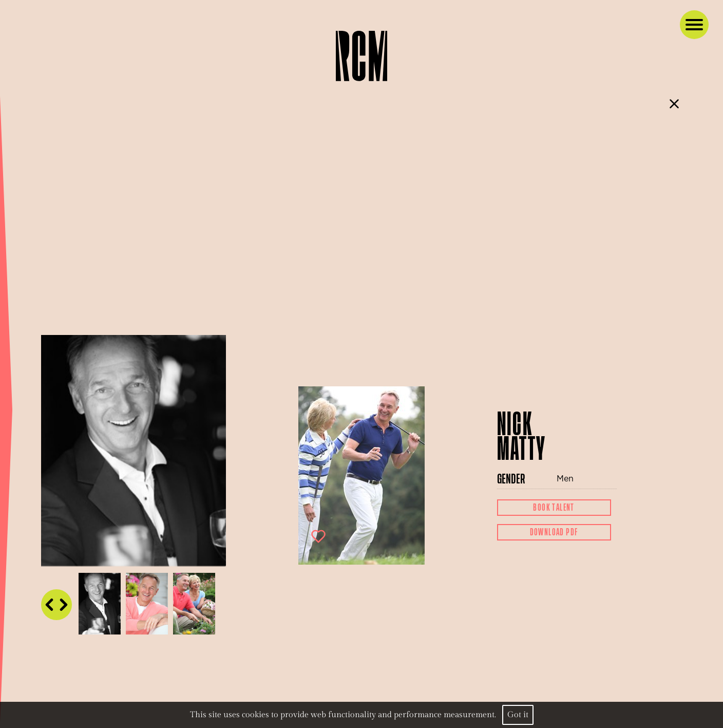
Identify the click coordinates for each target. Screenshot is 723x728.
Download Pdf (554, 532)
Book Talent (554, 508)
